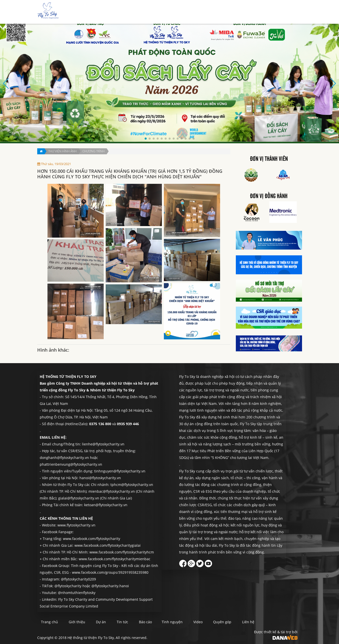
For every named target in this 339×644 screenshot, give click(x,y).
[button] (146, 139)
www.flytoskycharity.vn (76, 525)
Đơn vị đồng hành (269, 196)
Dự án (186, 12)
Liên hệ (288, 12)
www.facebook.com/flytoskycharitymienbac (115, 559)
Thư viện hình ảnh (62, 151)
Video (218, 622)
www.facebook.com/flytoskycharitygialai (108, 545)
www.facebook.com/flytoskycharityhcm (122, 552)
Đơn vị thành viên (269, 159)
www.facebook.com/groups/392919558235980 (110, 572)
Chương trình (94, 151)
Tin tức (202, 12)
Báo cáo (220, 12)
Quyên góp (268, 12)
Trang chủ (145, 12)
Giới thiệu (167, 12)
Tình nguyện (243, 12)
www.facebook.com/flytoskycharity (92, 539)
